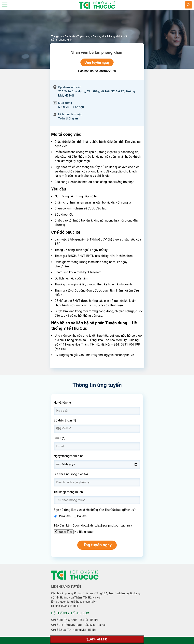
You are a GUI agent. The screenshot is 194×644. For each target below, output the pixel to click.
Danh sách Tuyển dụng (78, 36)
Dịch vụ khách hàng (104, 36)
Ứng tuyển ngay (97, 62)
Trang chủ (57, 36)
